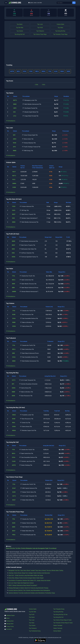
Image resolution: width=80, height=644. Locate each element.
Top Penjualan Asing (59, 609)
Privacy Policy (10, 626)
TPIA (13, 276)
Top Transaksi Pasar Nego (60, 34)
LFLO (15, 116)
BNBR (14, 322)
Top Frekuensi (40, 31)
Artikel (8, 618)
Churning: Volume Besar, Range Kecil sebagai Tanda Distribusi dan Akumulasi (29, 573)
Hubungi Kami (10, 624)
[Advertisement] (40, 52)
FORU (44, 85)
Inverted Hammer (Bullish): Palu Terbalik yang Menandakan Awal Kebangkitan (29, 590)
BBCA (14, 280)
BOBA (14, 257)
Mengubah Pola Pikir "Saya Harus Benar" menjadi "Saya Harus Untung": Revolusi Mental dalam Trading (36, 570)
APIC (14, 147)
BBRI (13, 288)
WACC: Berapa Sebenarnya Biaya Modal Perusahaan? (23, 585)
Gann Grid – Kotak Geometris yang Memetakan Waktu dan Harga (26, 575)
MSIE (13, 249)
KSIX (13, 218)
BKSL (14, 423)
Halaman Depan (10, 615)
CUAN (14, 461)
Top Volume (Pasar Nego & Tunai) (62, 620)
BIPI (13, 384)
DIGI (14, 112)
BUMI (14, 315)
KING (13, 253)
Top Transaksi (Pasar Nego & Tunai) (63, 623)
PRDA (14, 535)
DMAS (14, 415)
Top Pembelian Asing (35, 631)
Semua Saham (57, 631)
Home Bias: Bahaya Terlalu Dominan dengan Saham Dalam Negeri (26, 578)
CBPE (15, 108)
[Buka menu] (6, 3)
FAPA (14, 210)
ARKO (15, 139)
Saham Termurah (58, 628)
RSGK (15, 143)
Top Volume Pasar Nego (40, 34)
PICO (14, 180)
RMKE (15, 151)
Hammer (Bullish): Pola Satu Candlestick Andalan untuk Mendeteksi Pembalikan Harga (32, 593)
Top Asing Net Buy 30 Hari (60, 615)
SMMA (14, 183)
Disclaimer (9, 629)
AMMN (14, 292)
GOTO (14, 380)
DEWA (14, 326)
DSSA (14, 319)
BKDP (14, 214)
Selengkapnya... (11, 121)
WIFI (14, 135)
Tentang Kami (10, 621)
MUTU (15, 100)
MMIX (15, 104)
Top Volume (20, 31)
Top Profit (40, 28)
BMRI (14, 284)
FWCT (14, 172)
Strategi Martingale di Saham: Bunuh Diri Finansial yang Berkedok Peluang (28, 588)
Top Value (60, 28)
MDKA (14, 430)
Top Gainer (20, 24)
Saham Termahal (58, 625)
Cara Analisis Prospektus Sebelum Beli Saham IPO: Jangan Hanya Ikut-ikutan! (29, 580)
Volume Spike (60, 24)
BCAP (14, 488)
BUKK (14, 492)
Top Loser (40, 24)
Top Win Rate (20, 28)
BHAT (14, 500)
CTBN (36, 85)
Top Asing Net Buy (60, 31)
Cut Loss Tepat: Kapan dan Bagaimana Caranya (21, 583)
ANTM (14, 465)
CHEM (14, 187)
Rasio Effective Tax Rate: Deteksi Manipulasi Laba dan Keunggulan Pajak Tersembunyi (31, 548)
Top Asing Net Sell (20, 34)
